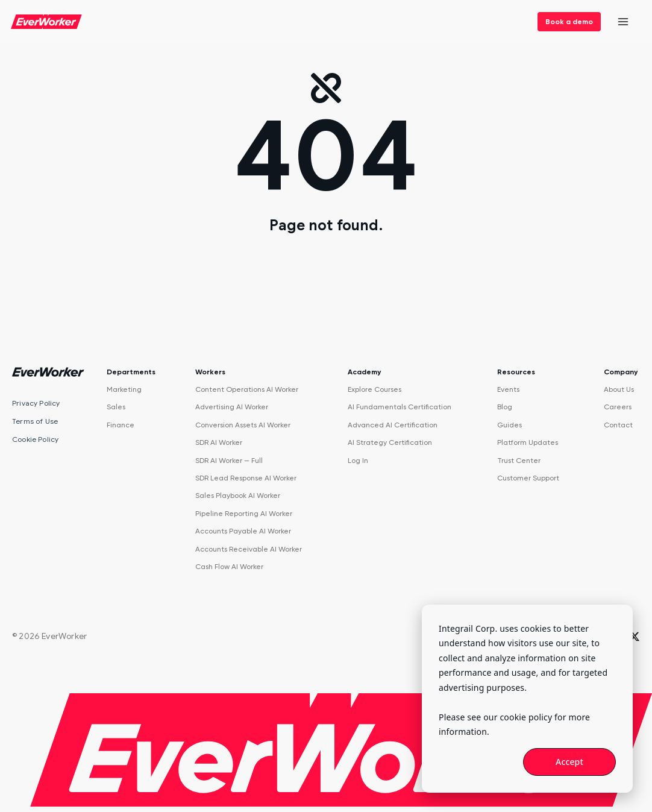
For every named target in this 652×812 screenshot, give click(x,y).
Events (508, 389)
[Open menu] (623, 22)
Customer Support (528, 478)
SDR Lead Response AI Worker (246, 478)
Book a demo (569, 22)
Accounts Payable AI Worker (243, 531)
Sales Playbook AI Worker (238, 496)
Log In (358, 461)
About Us (619, 389)
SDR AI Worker (219, 442)
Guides (509, 425)
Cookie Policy (35, 439)
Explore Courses (375, 389)
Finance (121, 425)
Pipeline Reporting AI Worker (244, 514)
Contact (618, 425)
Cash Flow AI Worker (229, 567)
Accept (569, 762)
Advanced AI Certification (393, 425)
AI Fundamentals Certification (400, 407)
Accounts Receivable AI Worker (249, 549)
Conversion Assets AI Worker (243, 425)
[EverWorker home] (46, 22)
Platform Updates (528, 442)
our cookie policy (518, 717)
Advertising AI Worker (232, 407)
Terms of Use (35, 421)
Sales (116, 407)
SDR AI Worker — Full (229, 461)
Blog (505, 407)
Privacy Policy (36, 403)
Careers (618, 407)
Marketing (124, 389)
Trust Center (519, 461)
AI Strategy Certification (390, 442)
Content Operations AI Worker (247, 389)
